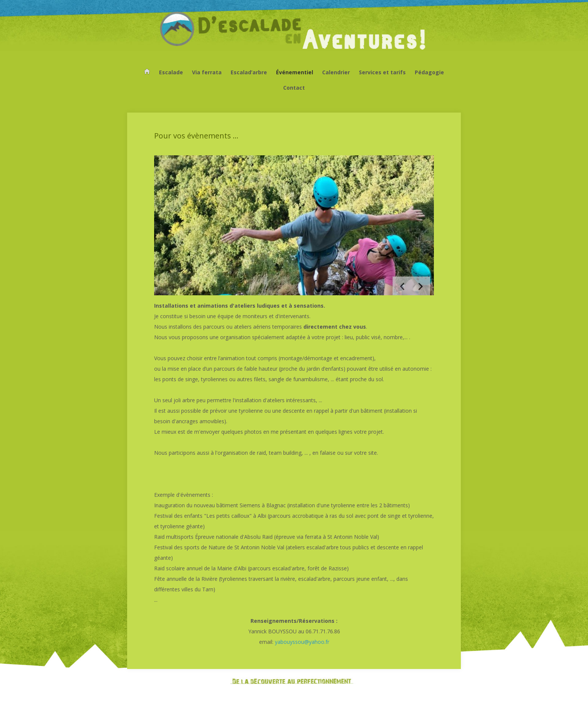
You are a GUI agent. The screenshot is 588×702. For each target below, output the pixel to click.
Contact (294, 88)
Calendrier (336, 72)
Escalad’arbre (249, 72)
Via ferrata (207, 72)
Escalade (171, 72)
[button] (421, 286)
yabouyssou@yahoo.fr (302, 642)
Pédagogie (429, 72)
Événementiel (295, 72)
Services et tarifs (382, 72)
